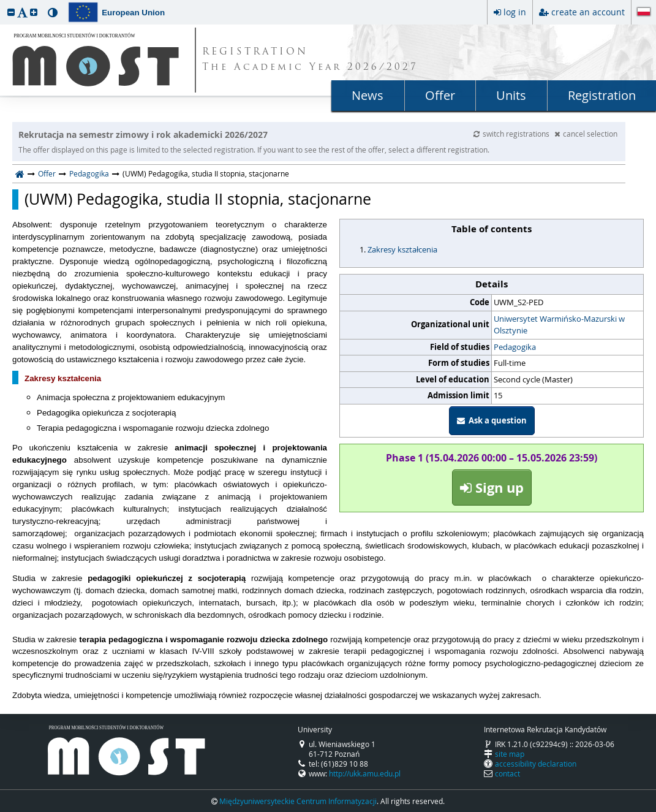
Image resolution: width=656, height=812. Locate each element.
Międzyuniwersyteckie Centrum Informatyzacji (298, 801)
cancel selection (586, 134)
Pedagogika (89, 173)
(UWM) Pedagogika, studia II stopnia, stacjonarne (198, 199)
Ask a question (492, 420)
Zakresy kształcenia (402, 249)
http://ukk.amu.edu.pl (365, 773)
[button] (11, 12)
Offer (440, 95)
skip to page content (3, 3)
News (368, 95)
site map (510, 754)
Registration (602, 95)
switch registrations (512, 134)
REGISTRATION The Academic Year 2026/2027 (310, 60)
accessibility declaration (536, 764)
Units (511, 95)
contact (507, 773)
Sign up (492, 488)
